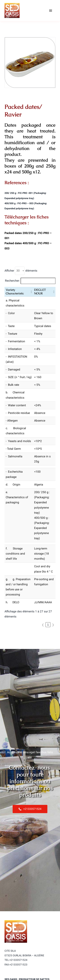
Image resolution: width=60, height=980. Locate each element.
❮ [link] (43, 625)
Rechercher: (12, 281)
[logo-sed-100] (12, 4)
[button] (31, 292)
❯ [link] (53, 625)
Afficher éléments (21, 271)
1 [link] (48, 625)
